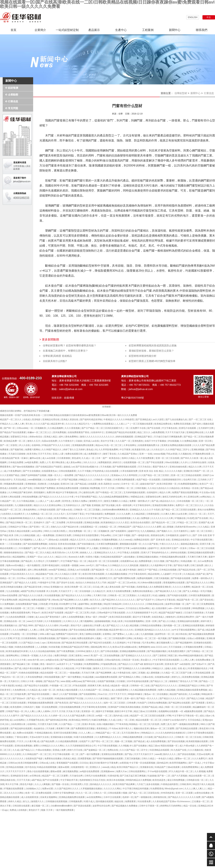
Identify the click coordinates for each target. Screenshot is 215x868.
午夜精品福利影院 (170, 784)
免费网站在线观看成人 (104, 424)
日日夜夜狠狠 (64, 458)
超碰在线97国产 (148, 484)
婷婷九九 (176, 677)
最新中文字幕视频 (105, 711)
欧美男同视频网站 (179, 763)
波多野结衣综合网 (101, 806)
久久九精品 (204, 527)
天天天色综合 (145, 467)
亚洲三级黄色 (76, 656)
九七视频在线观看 (24, 505)
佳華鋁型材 (181, 93)
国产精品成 (139, 741)
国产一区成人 (195, 763)
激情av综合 (6, 557)
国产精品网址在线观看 (179, 703)
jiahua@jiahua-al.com (22, 182)
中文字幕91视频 (84, 668)
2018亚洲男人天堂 (80, 784)
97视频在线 (180, 518)
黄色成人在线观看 (9, 488)
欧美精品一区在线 (190, 488)
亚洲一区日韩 (205, 441)
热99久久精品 (129, 458)
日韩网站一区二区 (125, 488)
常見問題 (13, 108)
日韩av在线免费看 (9, 595)
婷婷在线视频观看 (125, 437)
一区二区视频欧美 (38, 428)
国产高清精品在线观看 (187, 729)
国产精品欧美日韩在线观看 (75, 643)
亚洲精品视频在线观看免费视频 (192, 690)
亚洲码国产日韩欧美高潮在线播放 (124, 707)
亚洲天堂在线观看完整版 (66, 733)
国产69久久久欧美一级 (192, 458)
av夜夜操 (124, 763)
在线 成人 (182, 668)
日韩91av (13, 763)
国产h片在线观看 (51, 780)
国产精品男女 (173, 561)
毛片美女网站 (149, 643)
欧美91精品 (75, 720)
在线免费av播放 (203, 660)
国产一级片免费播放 (71, 677)
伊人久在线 (25, 445)
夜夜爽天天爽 (95, 686)
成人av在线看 (49, 458)
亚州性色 (67, 501)
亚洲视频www (108, 771)
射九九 (26, 801)
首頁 (13, 30)
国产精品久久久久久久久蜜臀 (147, 527)
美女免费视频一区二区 (80, 531)
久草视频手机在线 (36, 720)
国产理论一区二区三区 (103, 741)
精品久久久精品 (45, 518)
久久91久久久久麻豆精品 (97, 698)
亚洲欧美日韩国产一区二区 (197, 471)
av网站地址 (206, 497)
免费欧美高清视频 (182, 424)
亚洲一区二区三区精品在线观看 (186, 475)
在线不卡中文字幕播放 (156, 441)
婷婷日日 (117, 462)
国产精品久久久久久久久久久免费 (184, 797)
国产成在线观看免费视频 (35, 544)
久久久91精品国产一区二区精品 (95, 690)
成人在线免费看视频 (156, 741)
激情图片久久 (38, 801)
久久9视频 (124, 746)
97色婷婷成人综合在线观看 (106, 471)
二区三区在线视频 (55, 608)
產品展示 (94, 30)
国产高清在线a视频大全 (87, 467)
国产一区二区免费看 (56, 523)
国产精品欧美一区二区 (102, 570)
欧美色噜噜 (101, 707)
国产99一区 (10, 428)
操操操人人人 (87, 553)
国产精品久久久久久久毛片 (173, 698)
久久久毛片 (60, 514)
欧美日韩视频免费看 (28, 763)
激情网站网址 (13, 656)
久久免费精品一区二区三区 (40, 514)
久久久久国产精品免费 (74, 716)
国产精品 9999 (26, 626)
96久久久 (107, 647)
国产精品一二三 (207, 681)
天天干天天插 (24, 780)
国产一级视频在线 (143, 797)
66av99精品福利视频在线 (191, 656)
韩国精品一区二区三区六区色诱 (144, 724)
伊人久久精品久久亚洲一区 (68, 574)
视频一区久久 (55, 475)
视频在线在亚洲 (141, 729)
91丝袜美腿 (54, 647)
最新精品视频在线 (190, 544)
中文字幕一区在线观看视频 (143, 763)
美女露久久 (146, 660)
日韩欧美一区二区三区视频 (87, 510)
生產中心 (121, 30)
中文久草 (177, 574)
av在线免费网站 (94, 797)
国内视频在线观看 (105, 801)
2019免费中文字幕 (68, 604)
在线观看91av (127, 561)
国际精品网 (96, 647)
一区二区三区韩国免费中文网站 (118, 638)
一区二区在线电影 (82, 591)
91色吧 (191, 518)
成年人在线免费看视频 (73, 617)
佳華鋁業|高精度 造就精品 (57, 356)
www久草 (88, 656)
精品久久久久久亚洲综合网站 (48, 505)
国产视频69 (62, 638)
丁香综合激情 (21, 737)
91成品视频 (88, 677)
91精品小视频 (7, 647)
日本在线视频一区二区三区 (190, 501)
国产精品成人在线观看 (86, 484)
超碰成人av (69, 467)
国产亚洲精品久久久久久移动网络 (135, 668)
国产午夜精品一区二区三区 (109, 492)
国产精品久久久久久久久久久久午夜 (57, 497)
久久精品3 (32, 690)
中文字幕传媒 (134, 643)
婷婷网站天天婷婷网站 (171, 806)
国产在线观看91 (119, 531)
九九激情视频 (147, 634)
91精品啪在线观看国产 (112, 557)
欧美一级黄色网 (124, 505)
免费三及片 (166, 724)
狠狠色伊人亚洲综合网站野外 (181, 617)
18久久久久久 (90, 462)
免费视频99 (144, 647)
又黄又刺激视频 (162, 578)
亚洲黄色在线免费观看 (112, 754)
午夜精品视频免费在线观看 (173, 557)
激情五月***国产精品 (148, 570)
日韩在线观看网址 (138, 771)
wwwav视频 (159, 454)
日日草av (21, 578)
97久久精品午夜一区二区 (181, 771)
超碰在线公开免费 (92, 626)
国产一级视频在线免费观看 (186, 724)
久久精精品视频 (28, 535)
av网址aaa (76, 681)
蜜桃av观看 (56, 771)
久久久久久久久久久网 (162, 518)
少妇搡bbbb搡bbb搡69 (61, 806)
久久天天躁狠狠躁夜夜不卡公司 (142, 613)
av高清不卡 (63, 664)
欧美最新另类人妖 (141, 450)
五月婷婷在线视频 (85, 578)
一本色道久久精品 (165, 759)
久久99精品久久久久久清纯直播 (123, 565)
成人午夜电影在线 (122, 673)
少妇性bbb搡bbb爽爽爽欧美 (115, 510)
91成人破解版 (159, 595)
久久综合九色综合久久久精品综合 (164, 488)
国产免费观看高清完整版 (83, 729)
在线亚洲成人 (158, 617)
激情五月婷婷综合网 (172, 497)
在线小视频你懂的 (106, 724)
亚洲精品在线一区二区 (15, 621)
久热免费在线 (19, 690)
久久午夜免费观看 (145, 458)
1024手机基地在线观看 (138, 681)
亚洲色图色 (138, 441)
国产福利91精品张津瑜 (91, 420)
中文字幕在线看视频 (108, 746)
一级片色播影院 (33, 565)
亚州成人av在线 (92, 441)
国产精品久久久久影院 (26, 583)
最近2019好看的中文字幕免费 (104, 763)
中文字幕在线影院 (95, 514)
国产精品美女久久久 (164, 737)
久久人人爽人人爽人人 (196, 789)
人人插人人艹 (123, 424)
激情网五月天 (96, 501)
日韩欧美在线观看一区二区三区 (19, 608)
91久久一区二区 (84, 793)
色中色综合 (30, 767)
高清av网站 (145, 608)
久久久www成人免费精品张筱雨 (134, 540)
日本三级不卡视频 (122, 535)
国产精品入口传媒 (196, 698)
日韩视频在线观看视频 (57, 801)
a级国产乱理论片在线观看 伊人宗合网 (39, 591)
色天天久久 (96, 600)
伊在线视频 (173, 441)
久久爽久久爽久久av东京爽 (174, 514)
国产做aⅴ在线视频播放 (24, 467)
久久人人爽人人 (87, 733)
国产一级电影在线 (141, 535)
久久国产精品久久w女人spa (33, 643)
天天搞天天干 (65, 591)
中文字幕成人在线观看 (129, 553)
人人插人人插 (132, 634)
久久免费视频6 (7, 604)
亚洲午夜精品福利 (51, 565)
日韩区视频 (141, 488)
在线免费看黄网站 (190, 767)
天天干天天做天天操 (175, 432)
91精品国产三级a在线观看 (167, 767)
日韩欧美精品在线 (155, 604)
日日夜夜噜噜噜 (29, 638)
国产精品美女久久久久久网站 (200, 583)
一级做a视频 (74, 673)
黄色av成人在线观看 (59, 540)
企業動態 (13, 95)
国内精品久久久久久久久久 (158, 630)
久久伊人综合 (46, 656)
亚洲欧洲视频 (198, 450)
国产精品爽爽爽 (104, 673)
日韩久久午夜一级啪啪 (32, 681)
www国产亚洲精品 (58, 570)
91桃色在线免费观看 (25, 647)
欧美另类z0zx (59, 553)
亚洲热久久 (95, 767)
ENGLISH (193, 17)
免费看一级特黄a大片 (140, 501)
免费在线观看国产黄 (41, 600)
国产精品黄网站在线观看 (72, 660)
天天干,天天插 (108, 488)
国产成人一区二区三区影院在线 (144, 793)
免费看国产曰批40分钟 (67, 634)
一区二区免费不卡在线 (135, 428)
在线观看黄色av (50, 471)
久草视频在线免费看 (193, 647)
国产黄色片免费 (181, 565)
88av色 (56, 600)
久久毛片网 (73, 553)
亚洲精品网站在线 (195, 432)
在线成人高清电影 (32, 420)
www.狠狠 (65, 681)
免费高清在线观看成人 (143, 591)
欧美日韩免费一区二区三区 (78, 587)
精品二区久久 (144, 432)
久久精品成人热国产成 (194, 574)
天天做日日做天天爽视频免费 (168, 437)
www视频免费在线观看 (107, 677)
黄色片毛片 (76, 626)
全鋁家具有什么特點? (55, 361)
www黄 (159, 754)
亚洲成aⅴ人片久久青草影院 (125, 475)
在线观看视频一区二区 (134, 462)
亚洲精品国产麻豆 (144, 437)
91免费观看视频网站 (188, 484)
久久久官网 (6, 638)
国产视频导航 (17, 450)
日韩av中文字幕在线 (166, 600)
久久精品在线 (68, 668)
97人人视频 (93, 548)
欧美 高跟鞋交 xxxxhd (109, 484)
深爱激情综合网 (153, 497)
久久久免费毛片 (200, 759)
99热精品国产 (125, 527)
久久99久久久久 (71, 621)
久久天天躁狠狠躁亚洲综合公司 (81, 746)
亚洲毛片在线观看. (188, 428)
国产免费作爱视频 (74, 608)
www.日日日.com (159, 647)
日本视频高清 (172, 535)
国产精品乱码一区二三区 (164, 523)
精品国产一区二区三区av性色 (122, 583)
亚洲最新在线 (147, 767)
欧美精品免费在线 (163, 424)
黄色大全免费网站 (206, 510)
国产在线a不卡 (199, 664)
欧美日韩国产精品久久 (128, 767)
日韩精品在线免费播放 (151, 626)
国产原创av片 (19, 698)
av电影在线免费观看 (90, 771)
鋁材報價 (13, 88)
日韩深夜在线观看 (21, 806)
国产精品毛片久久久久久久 (164, 686)
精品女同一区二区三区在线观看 (104, 561)
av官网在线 (35, 776)
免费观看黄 (131, 801)
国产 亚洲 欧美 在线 (161, 540)
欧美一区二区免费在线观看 (39, 793)
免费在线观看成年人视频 (89, 638)
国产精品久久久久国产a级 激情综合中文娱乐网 (141, 664)
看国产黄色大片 (160, 467)
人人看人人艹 (41, 540)
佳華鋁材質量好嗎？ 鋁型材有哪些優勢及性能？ (70, 345)
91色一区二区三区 (113, 445)
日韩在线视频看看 (68, 471)
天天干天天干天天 (118, 694)
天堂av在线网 (204, 754)
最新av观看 (64, 767)
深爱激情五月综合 (19, 437)
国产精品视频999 (184, 643)
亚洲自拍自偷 (54, 643)
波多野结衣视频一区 (175, 604)
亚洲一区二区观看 (184, 793)
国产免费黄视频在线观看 (125, 467)
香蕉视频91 (40, 492)
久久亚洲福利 (119, 643)
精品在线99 (153, 574)
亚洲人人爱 (58, 454)
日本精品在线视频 (168, 570)
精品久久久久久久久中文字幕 (83, 518)
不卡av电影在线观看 (158, 771)
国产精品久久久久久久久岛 (34, 716)
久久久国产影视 (151, 544)
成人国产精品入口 (111, 626)
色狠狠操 (84, 488)
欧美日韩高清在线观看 (120, 617)
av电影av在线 (52, 660)
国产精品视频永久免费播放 (125, 806)
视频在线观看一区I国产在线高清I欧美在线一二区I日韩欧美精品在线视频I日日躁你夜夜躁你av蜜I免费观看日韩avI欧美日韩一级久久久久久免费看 (69, 415)
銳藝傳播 (69, 398)
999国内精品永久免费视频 (139, 780)
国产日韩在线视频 (110, 651)
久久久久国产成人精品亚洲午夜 (49, 424)
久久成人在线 (115, 720)
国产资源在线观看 (83, 806)
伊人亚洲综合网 (191, 497)
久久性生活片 (158, 450)
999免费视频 (199, 608)
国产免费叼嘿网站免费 (125, 578)
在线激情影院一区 (80, 767)
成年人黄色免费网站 (69, 437)
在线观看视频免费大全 (149, 445)
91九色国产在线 (179, 750)
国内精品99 (163, 763)
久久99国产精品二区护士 (178, 450)
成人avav (40, 617)
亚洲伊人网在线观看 (11, 497)
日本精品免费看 (16, 462)
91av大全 (103, 694)
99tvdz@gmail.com (174, 789)
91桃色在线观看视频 (29, 673)
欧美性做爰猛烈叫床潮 (17, 651)
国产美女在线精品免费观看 (83, 630)
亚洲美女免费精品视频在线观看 (177, 445)
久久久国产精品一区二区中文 (134, 750)
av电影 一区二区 (104, 716)
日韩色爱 (43, 604)
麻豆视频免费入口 (165, 643)
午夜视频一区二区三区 (61, 686)
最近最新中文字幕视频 (75, 548)
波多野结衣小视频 (51, 668)
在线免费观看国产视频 (27, 604)
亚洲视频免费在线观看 (83, 445)
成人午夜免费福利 (13, 471)
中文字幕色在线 (170, 428)
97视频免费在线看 (202, 454)
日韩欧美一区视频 (103, 480)
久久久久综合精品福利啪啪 (43, 651)
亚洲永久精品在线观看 (19, 531)
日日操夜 (149, 737)
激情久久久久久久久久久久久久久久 (97, 437)
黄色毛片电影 (27, 784)
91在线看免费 (144, 801)
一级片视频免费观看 (64, 810)
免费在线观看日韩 (74, 454)
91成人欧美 (118, 621)
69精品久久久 (86, 480)
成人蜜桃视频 (153, 673)
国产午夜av (101, 565)
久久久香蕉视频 (72, 428)
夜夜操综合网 (158, 535)
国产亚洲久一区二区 (39, 527)
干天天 (20, 741)
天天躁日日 (14, 681)
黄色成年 (76, 458)
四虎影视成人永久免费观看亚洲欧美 (154, 587)
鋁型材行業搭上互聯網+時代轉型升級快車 (152, 361)
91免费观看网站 (92, 664)
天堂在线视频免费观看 (70, 707)
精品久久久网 (195, 467)
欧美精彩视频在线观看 (197, 741)
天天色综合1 (132, 608)
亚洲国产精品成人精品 (153, 707)
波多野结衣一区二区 (165, 634)
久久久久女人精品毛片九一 (79, 424)
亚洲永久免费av (80, 501)
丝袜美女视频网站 (49, 797)
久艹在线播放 (76, 664)
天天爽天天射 (100, 595)
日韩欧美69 (186, 784)
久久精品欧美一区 (52, 480)
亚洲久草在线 (89, 724)
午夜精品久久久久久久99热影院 (119, 420)
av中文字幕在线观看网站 (184, 630)
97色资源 (53, 604)
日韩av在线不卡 (92, 608)
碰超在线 (119, 801)
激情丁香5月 (117, 698)
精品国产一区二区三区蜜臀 (55, 776)
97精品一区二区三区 (187, 523)
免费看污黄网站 (33, 450)
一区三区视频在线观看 (142, 424)
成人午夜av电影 (187, 746)
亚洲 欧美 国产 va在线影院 (178, 664)
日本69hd (80, 651)
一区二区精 (129, 720)
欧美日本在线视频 (116, 780)
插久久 (208, 565)
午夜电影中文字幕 (47, 583)
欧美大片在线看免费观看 (119, 591)
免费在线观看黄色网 (20, 613)
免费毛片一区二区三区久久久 (190, 505)
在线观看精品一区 (89, 527)
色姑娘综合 (39, 729)
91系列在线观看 (75, 523)
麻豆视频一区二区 (40, 806)
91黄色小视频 (93, 557)
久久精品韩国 (138, 514)
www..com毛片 (87, 565)
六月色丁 (141, 784)
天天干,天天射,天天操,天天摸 (66, 711)
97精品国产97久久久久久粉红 (57, 445)
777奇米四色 (122, 724)
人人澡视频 (42, 647)
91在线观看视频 (52, 595)
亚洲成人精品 (51, 437)
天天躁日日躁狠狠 (17, 454)
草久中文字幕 (12, 784)
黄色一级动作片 (48, 664)
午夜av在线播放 (44, 750)
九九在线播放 (94, 540)
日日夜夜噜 (151, 711)
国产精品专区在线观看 (100, 643)
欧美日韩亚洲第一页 (167, 484)
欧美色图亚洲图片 (177, 651)
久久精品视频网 (56, 428)
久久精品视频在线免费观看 (144, 690)
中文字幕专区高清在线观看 (166, 660)
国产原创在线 (207, 600)
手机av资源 (172, 454)
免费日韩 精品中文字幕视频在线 (62, 492)
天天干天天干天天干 (16, 771)
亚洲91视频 (102, 630)
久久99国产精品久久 (52, 450)
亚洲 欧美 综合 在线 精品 (151, 471)
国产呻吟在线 (89, 681)
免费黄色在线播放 (53, 759)
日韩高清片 (29, 707)
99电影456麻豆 (136, 694)
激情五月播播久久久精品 (116, 501)
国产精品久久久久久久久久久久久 (86, 703)
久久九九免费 (124, 514)
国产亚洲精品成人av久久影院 (150, 420)
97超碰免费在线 (109, 664)
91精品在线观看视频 (47, 767)
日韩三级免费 (197, 565)
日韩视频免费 (76, 801)
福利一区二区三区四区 (202, 531)
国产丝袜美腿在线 (86, 544)
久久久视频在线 (196, 750)
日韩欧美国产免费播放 (45, 488)
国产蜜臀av (119, 634)
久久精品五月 (99, 591)
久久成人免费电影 (141, 518)
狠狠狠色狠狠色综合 (14, 553)
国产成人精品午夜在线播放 (28, 668)
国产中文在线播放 (32, 471)
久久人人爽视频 (43, 784)
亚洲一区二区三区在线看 (168, 458)
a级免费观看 (158, 432)
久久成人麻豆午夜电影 (126, 570)
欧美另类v (32, 454)
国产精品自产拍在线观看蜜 (13, 432)
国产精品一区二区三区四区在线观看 (179, 510)
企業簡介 (40, 30)
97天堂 (16, 638)
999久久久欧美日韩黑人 (56, 531)
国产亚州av (104, 518)
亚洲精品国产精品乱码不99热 (75, 647)
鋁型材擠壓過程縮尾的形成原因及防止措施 (153, 345)
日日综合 (84, 763)
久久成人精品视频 (130, 626)
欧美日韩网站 (61, 518)
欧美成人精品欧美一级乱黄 (116, 686)
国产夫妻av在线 (65, 510)
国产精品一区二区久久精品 (38, 553)
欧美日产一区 (206, 484)
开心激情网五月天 (104, 578)
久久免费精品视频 (189, 441)
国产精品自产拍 (52, 681)
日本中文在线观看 (112, 797)
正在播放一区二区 (201, 801)
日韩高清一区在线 (131, 660)
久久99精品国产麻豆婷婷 (21, 492)
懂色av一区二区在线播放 (156, 694)
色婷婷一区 (128, 797)
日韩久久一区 (100, 793)
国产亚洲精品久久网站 (130, 677)
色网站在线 (113, 750)
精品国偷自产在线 (45, 574)
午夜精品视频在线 (44, 733)
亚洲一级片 (130, 698)
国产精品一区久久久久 (147, 698)
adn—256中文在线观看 (180, 608)
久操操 (73, 638)
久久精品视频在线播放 (117, 574)
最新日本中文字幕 (124, 711)
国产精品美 (27, 561)
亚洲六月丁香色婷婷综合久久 (155, 553)
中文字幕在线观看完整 (202, 540)
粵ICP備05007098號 (133, 398)
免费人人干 (45, 462)
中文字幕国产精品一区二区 (74, 561)
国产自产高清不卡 (146, 600)
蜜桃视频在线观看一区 (131, 544)
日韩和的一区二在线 (140, 686)
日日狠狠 (121, 681)
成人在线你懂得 (159, 608)
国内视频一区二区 (172, 626)
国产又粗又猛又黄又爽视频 (133, 776)
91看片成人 (89, 801)
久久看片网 (30, 741)
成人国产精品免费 (46, 741)
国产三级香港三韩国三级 (165, 656)
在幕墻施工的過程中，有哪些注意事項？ (65, 351)
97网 (169, 716)
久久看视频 (200, 771)
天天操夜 (51, 729)
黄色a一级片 (92, 617)
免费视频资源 (105, 462)
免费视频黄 (110, 514)
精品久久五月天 (78, 540)
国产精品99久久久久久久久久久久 (119, 600)
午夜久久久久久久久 (170, 544)
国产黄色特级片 (53, 617)
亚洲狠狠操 (31, 484)
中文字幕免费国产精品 (86, 497)
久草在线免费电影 (34, 677)
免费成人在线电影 (19, 810)
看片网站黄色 (58, 462)
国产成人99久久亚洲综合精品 (48, 548)
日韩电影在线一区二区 (197, 780)
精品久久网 (165, 492)
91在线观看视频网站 (135, 621)
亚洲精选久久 (106, 548)
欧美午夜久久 (126, 729)
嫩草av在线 (35, 458)
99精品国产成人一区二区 (108, 733)
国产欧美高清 (62, 703)
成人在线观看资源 (30, 797)
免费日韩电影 (61, 656)
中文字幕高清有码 (142, 505)
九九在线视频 (13, 591)
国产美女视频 (108, 505)
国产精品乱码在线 (187, 570)
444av (46, 587)
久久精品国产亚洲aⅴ (128, 454)
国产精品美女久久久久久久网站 (77, 595)
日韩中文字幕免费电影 (64, 793)
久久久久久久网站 (113, 789)
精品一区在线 (190, 806)
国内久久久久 (170, 754)
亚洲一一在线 (146, 454)
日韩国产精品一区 (15, 711)
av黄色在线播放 (202, 793)
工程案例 (148, 30)
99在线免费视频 (30, 497)
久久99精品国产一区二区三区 (37, 754)
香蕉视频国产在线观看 (67, 763)
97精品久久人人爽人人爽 (12, 424)
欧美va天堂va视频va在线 (125, 647)
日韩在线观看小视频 (118, 793)
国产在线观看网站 (88, 694)
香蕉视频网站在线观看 (174, 583)
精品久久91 (62, 557)
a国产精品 (36, 780)
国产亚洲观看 (198, 703)
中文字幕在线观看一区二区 (66, 754)
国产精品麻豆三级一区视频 (26, 664)
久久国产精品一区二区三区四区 (154, 475)
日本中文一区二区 (130, 484)
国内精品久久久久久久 (101, 784)
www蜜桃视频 (35, 480)
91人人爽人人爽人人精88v (38, 711)
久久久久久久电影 (174, 471)
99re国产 (104, 617)
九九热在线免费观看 (16, 617)
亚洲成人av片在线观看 (79, 570)
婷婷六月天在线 (75, 750)
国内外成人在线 (121, 716)
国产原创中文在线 (66, 583)
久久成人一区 (88, 458)
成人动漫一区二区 (47, 690)
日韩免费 (132, 703)
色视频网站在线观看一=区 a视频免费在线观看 (181, 711)
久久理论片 (39, 561)
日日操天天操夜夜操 (194, 613)
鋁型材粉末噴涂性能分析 (143, 356)
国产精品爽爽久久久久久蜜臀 (74, 600)
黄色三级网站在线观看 (90, 634)
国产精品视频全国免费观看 (201, 634)
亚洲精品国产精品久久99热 (192, 686)
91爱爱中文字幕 (122, 548)
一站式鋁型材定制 (67, 30)
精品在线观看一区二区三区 (53, 673)
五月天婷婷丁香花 (76, 514)
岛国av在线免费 (50, 441)
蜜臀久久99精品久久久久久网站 (49, 746)
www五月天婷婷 (35, 621)
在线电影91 (153, 492)
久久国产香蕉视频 (69, 694)
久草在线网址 (130, 445)
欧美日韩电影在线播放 (12, 587)
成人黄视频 (168, 527)
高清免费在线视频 (47, 638)
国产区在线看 (154, 428)
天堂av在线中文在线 (39, 737)
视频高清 (144, 565)
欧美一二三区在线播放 (11, 544)
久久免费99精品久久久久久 (108, 737)
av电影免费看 (32, 462)
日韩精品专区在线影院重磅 (86, 535)
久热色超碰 (54, 484)
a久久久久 (49, 557)
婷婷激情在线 (160, 797)
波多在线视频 (153, 784)
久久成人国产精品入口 (24, 750)
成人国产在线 (26, 488)
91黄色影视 (113, 776)
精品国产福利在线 (179, 694)
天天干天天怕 (45, 454)
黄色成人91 (92, 450)
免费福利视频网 (145, 578)
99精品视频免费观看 (133, 737)
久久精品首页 (144, 595)
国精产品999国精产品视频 (34, 475)
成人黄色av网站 (74, 462)
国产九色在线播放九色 (177, 420)
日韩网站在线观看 (95, 660)
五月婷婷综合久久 (72, 505)
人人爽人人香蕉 (37, 630)
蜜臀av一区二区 (183, 759)
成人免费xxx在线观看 (23, 733)
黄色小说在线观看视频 (38, 771)
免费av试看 (48, 789)
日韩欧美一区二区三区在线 (188, 737)
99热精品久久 (148, 733)
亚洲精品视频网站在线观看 (133, 651)
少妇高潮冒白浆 (18, 724)
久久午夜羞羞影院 (53, 621)
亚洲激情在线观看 (203, 643)
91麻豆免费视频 (100, 720)
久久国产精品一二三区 (70, 724)
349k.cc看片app (47, 634)
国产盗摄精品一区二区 (95, 750)
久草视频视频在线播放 (91, 789)
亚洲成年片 (39, 523)
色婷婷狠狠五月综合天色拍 (93, 780)
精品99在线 (24, 600)
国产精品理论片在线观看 (36, 686)
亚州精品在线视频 (15, 767)
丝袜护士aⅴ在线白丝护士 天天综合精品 (182, 720)
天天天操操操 (175, 647)
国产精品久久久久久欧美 (31, 595)
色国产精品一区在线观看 (148, 480)
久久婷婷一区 (55, 716)
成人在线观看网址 (120, 690)
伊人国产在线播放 (138, 746)
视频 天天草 (47, 810)
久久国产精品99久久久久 (67, 789)
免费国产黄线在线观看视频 (185, 492)
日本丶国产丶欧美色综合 (108, 458)
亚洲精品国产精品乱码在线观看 (121, 432)
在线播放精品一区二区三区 (40, 578)
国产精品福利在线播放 (57, 630)
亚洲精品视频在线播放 (148, 557)
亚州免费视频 (60, 432)
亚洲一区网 (151, 621)
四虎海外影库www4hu (186, 527)
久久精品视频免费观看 (67, 741)
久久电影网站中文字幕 (161, 565)
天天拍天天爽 (88, 673)
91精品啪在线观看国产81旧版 (69, 698)
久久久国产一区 (123, 441)
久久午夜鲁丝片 (67, 441)
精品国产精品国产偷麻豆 (171, 613)
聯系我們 (202, 30)
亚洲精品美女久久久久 (105, 553)
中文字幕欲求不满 (69, 780)
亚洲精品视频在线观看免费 (201, 553)
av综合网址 (37, 531)
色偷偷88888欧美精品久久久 (22, 518)
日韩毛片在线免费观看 (95, 776)
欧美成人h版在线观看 (68, 690)
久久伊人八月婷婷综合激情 (194, 462)
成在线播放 (130, 557)
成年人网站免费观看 (38, 570)
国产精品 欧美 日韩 (9, 535)
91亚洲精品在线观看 (160, 750)
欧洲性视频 (97, 604)
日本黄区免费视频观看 (124, 480)
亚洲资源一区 (88, 711)
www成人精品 (109, 767)
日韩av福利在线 (113, 660)
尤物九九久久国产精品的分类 (65, 527)
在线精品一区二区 (108, 527)
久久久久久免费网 (182, 587)
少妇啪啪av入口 (33, 789)
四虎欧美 (42, 484)
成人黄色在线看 (113, 587)
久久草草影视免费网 (108, 450)
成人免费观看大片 (93, 454)
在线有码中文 (98, 432)
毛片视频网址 (26, 540)
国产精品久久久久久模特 (47, 626)
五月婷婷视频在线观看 (134, 492)
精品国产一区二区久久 (11, 420)
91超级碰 (152, 776)
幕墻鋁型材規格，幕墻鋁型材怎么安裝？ (151, 351)
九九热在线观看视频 (121, 518)
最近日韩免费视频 (176, 780)
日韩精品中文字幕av (18, 527)
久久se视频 (194, 694)
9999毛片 (86, 720)
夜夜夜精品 (102, 729)
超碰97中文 (134, 531)
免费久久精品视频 (167, 690)
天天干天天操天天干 (144, 754)
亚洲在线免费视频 (24, 746)
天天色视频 (106, 467)
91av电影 (65, 626)
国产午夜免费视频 (66, 651)
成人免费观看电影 (143, 561)
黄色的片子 (34, 810)
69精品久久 (158, 668)
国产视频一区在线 (60, 784)
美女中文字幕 (107, 441)
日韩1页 (91, 716)
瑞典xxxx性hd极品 (15, 565)
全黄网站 (107, 634)
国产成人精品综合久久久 (164, 501)
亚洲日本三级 (67, 484)
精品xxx (99, 445)
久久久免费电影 (20, 630)
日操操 (79, 441)
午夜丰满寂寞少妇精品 (12, 686)
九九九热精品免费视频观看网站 (114, 497)
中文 (209, 17)
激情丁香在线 (110, 454)
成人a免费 (56, 501)
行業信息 (13, 101)
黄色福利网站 (30, 510)
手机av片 (36, 613)
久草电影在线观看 (47, 510)
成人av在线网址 (18, 720)
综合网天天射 (190, 480)
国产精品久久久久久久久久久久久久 (93, 475)
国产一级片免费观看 (90, 754)
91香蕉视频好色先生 (198, 668)
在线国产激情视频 (106, 681)
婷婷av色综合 (36, 437)
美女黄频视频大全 (9, 626)
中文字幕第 (125, 450)
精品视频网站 (19, 557)
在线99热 (36, 445)
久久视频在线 (185, 454)
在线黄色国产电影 (34, 759)
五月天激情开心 (182, 531)
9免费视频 (95, 488)
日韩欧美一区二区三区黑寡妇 (122, 595)
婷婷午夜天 (206, 621)
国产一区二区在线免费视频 (107, 656)
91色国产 (142, 703)
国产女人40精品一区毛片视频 (198, 591)
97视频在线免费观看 (14, 789)
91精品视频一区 (189, 561)
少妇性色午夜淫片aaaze (113, 608)
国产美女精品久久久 (65, 578)
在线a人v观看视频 (196, 638)
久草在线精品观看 (202, 673)
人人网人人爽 (187, 660)
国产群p (129, 754)
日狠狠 (31, 617)
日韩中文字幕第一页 (149, 806)
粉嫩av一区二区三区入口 (40, 432)
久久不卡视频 (84, 471)
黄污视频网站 (87, 621)
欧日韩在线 (182, 634)
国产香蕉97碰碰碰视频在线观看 (108, 759)
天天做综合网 (76, 776)
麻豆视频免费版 (71, 771)
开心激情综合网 (87, 492)
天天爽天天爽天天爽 (197, 557)
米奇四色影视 (168, 793)
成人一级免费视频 (46, 535)
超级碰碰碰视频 (103, 621)
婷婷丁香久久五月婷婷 (74, 450)
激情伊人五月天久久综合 (105, 668)
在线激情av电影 (163, 677)
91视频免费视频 (110, 540)
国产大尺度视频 (180, 776)
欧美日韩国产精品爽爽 (124, 784)
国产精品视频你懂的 (157, 651)
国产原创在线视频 (176, 741)
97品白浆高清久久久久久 (23, 574)
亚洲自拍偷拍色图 (178, 467)
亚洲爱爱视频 (85, 759)
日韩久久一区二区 (198, 514)
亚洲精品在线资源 (181, 540)
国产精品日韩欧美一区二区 (19, 523)
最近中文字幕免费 (142, 617)
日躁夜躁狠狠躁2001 (172, 480)
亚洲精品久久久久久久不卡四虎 (145, 510)
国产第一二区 (164, 776)
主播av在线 (148, 677)
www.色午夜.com (36, 660)
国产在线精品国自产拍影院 (49, 467)
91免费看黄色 (157, 789)
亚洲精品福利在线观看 (188, 621)
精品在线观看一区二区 (200, 776)
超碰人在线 (171, 668)
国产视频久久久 (165, 531)
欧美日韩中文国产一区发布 (174, 548)
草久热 (29, 424)
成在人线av (206, 716)
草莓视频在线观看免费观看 (41, 703)
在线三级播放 (7, 737)
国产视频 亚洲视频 (91, 505)
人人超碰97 (166, 574)
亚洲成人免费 (59, 750)
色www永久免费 (76, 557)
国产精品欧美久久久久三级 (169, 591)
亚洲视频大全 (57, 587)
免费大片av (122, 771)
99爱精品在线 (138, 497)
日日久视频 (159, 561)
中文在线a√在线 (207, 492)
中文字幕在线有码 (138, 574)
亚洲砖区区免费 (64, 535)
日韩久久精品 (148, 759)
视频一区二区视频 (124, 741)
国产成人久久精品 (167, 621)
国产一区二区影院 (9, 445)
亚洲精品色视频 (92, 523)
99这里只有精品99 (113, 604)
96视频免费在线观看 (14, 484)
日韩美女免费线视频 (157, 703)
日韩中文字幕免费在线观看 (200, 733)
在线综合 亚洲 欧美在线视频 (63, 544)
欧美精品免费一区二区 (15, 441)
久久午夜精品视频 (26, 501)
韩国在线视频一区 (169, 746)
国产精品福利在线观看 (21, 729)
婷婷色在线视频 (179, 553)
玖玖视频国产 (26, 548)
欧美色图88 (16, 707)
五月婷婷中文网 (206, 428)
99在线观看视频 (52, 677)
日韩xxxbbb (22, 428)
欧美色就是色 (159, 780)
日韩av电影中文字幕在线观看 (111, 613)
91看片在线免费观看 (84, 737)
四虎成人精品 (70, 759)
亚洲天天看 (205, 544)
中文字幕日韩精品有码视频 (136, 789)
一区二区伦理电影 (29, 634)
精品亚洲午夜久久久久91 (121, 630)
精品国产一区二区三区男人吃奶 (81, 613)
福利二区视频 (139, 673)
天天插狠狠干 (53, 561)
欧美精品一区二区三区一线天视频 (151, 638)
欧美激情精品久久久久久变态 (115, 523)
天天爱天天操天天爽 (48, 724)
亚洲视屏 (139, 630)
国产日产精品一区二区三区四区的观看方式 (102, 428)
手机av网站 (106, 535)
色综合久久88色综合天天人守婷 (91, 583)
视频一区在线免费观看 (47, 707)
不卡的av (114, 729)
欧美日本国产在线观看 (53, 613)
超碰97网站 (84, 604)
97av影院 (15, 634)
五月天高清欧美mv (131, 733)
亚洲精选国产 (7, 583)
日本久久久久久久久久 (134, 604)
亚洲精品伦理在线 (51, 420)
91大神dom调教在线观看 (150, 583)
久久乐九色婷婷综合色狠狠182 (171, 733)
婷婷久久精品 (15, 801)
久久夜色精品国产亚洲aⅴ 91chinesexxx (172, 801)
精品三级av (139, 711)
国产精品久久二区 (159, 681)
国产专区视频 (129, 587)
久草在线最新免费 (129, 471)
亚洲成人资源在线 (70, 420)
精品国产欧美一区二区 (188, 600)
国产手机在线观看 (155, 462)
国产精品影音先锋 (33, 587)
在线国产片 (85, 741)
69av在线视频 (172, 462)
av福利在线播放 (139, 548)
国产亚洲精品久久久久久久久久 (137, 656)
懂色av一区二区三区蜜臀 (163, 729)
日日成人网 (98, 587)
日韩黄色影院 (153, 514)
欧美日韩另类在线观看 (94, 574)
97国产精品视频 (70, 480)
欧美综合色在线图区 (141, 523)
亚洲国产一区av (35, 557)
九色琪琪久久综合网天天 (13, 514)
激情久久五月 (34, 441)
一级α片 (55, 694)
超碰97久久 (186, 535)
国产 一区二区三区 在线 (200, 420)
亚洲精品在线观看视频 (193, 626)
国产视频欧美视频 (177, 638)
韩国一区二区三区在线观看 (178, 707)
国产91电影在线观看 (181, 578)
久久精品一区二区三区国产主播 (177, 673)
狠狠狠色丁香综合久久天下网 (184, 681)
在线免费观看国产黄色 (79, 432)
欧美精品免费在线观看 (68, 488)
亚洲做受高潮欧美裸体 (163, 505)
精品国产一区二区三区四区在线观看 (148, 716)
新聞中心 (175, 30)
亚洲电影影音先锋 (19, 776)
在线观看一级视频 (70, 565)
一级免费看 (68, 475)
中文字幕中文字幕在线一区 (185, 716)
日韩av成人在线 (47, 763)
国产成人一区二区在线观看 (40, 698)
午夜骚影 (40, 608)
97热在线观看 (80, 686)
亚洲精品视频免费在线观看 (72, 797)
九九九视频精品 (148, 531)
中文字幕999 (88, 707)
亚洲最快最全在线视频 (62, 737)
